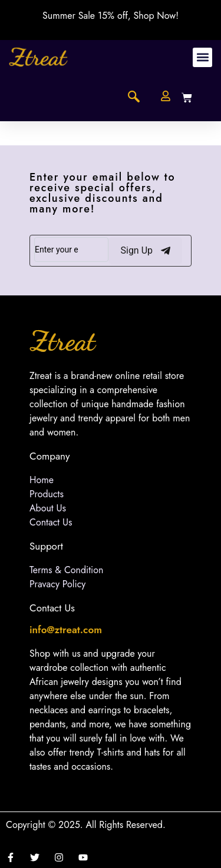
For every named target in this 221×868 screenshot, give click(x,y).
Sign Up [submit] (145, 251)
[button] (202, 57)
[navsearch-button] (134, 98)
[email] (71, 250)
